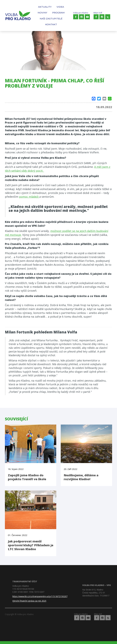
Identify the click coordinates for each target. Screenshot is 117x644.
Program (58, 13)
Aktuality (45, 7)
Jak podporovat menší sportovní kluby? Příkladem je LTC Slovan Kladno (31, 545)
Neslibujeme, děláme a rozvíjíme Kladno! (81, 477)
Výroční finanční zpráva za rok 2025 (29, 601)
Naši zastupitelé (51, 19)
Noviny (42, 13)
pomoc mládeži (29, 197)
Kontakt (51, 24)
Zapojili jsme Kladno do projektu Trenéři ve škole (27, 477)
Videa (60, 7)
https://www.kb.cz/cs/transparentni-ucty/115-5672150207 (40, 596)
